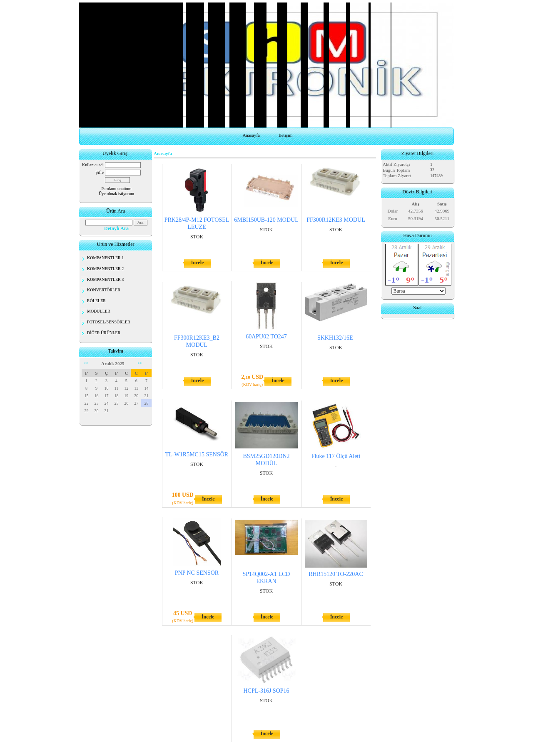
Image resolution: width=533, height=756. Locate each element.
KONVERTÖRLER (104, 290)
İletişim (286, 135)
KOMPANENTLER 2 (105, 269)
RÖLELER (96, 301)
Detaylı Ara (116, 228)
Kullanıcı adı (93, 165)
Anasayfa (251, 135)
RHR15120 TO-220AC (336, 574)
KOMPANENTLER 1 (105, 258)
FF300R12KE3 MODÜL (336, 220)
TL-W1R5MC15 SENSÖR (197, 454)
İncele (198, 263)
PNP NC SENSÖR (197, 573)
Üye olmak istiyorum (116, 194)
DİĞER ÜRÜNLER (104, 333)
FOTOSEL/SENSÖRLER (109, 322)
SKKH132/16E (336, 338)
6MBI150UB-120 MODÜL (266, 220)
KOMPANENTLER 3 (105, 279)
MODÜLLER (99, 311)
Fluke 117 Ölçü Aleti (336, 456)
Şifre (100, 172)
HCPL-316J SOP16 (266, 691)
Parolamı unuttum (117, 189)
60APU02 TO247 (266, 337)
